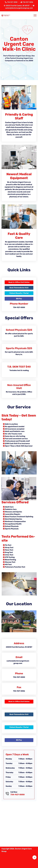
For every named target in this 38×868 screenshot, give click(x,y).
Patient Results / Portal (19, 293)
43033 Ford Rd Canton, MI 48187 (18, 6)
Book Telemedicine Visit (19, 288)
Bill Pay (19, 299)
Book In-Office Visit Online (19, 282)
